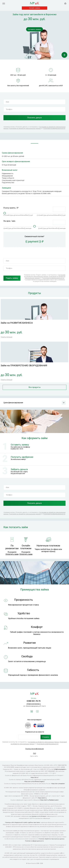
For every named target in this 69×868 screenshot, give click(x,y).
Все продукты (35, 387)
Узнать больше (6, 337)
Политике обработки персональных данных (52, 839)
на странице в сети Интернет (38, 816)
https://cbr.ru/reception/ (58, 784)
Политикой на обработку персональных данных (25, 128)
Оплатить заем (12, 554)
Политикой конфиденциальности (54, 128)
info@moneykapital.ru (34, 704)
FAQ (35, 753)
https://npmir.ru (42, 798)
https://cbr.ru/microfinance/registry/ (34, 782)
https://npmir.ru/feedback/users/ (49, 800)
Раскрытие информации (35, 749)
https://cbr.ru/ (35, 777)
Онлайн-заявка (34, 8)
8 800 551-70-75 (34, 701)
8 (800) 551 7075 (17, 449)
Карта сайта (34, 756)
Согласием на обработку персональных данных (45, 276)
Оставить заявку (34, 29)
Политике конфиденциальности (34, 841)
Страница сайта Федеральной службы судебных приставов (22, 822)
